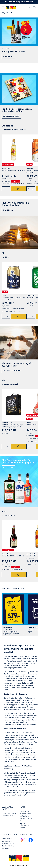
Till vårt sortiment (12, 371)
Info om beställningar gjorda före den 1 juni (19, 2)
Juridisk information (8, 844)
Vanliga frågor (24, 816)
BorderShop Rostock (8, 816)
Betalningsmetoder (26, 819)
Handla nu (8, 56)
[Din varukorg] (34, 7)
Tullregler (23, 821)
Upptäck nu (8, 468)
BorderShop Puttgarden (9, 813)
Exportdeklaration (26, 814)
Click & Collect (24, 811)
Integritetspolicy (7, 841)
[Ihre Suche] (30, 7)
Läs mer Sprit (7, 515)
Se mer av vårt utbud (10, 384)
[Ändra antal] (6, 189)
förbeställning (9, 750)
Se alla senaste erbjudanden (12, 130)
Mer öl (4, 257)
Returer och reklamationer (24, 824)
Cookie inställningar (8, 846)
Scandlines (5, 848)
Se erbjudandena (11, 116)
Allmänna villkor (7, 839)
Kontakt (22, 828)
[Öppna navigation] (3, 7)
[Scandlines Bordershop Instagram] (24, 842)
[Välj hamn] (9, 13)
